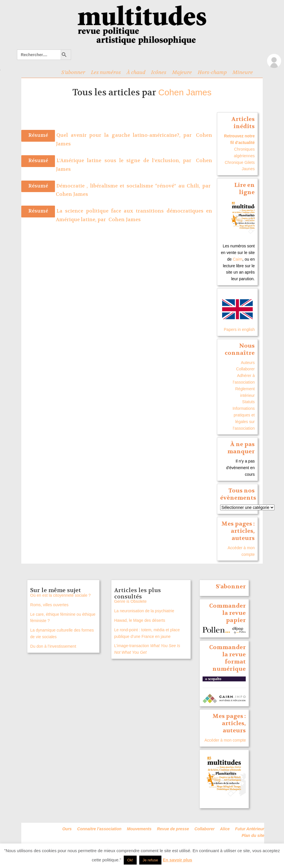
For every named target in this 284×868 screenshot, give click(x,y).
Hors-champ (212, 72)
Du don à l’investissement (53, 646)
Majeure (182, 72)
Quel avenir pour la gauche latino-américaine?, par (125, 135)
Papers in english (239, 329)
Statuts (249, 402)
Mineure (243, 72)
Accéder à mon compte (225, 740)
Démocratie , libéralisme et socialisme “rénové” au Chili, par (134, 186)
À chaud (136, 72)
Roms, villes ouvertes (49, 605)
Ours (67, 829)
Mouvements (139, 829)
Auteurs (248, 363)
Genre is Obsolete (130, 601)
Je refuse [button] (150, 860)
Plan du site (253, 835)
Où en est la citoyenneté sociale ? (60, 595)
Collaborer (246, 369)
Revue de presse (173, 829)
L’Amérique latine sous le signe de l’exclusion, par (125, 161)
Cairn (238, 259)
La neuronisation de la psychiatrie (144, 611)
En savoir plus (177, 860)
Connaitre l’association (99, 829)
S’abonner (73, 72)
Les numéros (106, 72)
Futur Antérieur (250, 829)
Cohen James (185, 92)
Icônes (159, 72)
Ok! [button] (130, 860)
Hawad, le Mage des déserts (140, 620)
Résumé (38, 135)
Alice (225, 829)
